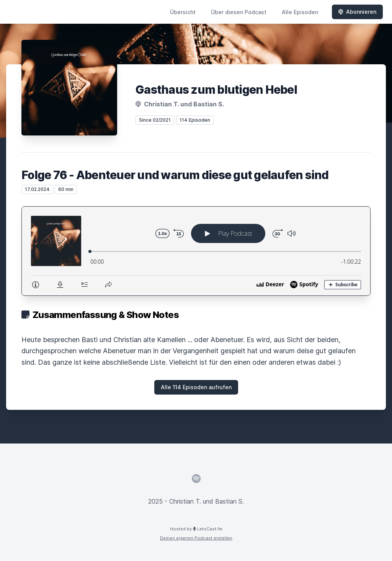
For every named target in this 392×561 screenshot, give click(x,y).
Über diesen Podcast (239, 12)
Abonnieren (357, 12)
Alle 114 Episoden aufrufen (196, 387)
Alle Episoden (300, 12)
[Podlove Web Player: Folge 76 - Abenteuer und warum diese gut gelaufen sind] (196, 251)
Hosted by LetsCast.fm (196, 529)
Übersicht (183, 12)
